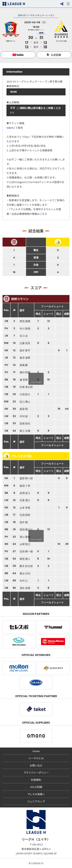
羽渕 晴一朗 (26, 551)
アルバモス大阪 (17, 456)
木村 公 (24, 581)
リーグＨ (14, 4)
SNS (62, 4)
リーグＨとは (36, 758)
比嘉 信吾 (25, 343)
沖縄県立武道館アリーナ (37, 30)
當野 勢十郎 (26, 478)
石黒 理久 (25, 500)
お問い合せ (36, 765)
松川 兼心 (25, 402)
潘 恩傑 (24, 380)
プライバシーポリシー (36, 772)
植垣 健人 (25, 559)
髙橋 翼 (24, 365)
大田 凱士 (25, 394)
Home (36, 751)
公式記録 (56, 55)
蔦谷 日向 (25, 573)
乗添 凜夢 (25, 358)
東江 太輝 (25, 431)
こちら (43, 214)
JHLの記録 (36, 787)
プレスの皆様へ (36, 794)
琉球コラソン (16, 299)
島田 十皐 (25, 486)
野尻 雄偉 (25, 321)
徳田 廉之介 (26, 529)
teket (10, 128)
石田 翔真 (25, 515)
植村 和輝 (25, 372)
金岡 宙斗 (25, 493)
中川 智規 (25, 328)
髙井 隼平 (25, 350)
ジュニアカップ (36, 801)
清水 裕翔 (25, 588)
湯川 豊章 (25, 537)
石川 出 (24, 336)
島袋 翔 (24, 409)
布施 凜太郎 (26, 387)
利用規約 (36, 780)
